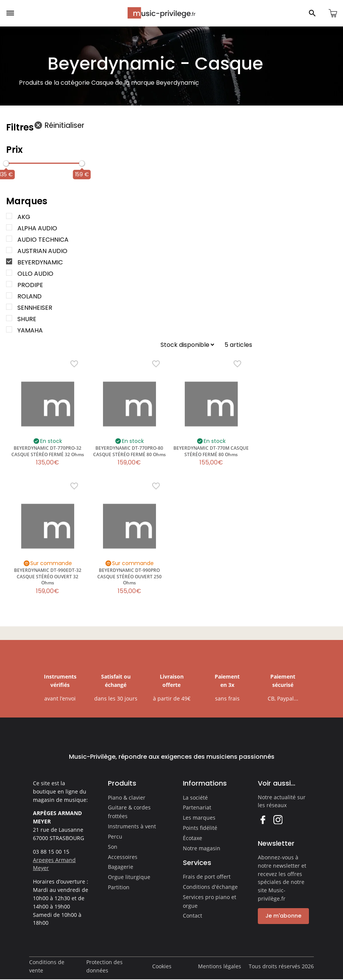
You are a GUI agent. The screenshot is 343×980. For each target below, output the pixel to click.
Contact (193, 916)
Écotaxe (193, 838)
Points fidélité (200, 828)
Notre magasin (202, 848)
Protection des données (104, 966)
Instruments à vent (132, 826)
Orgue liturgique (129, 877)
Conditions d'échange (210, 887)
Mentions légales (220, 966)
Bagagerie (121, 867)
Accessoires (123, 857)
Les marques (199, 818)
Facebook (263, 819)
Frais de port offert (207, 877)
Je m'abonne (283, 916)
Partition (119, 887)
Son (113, 847)
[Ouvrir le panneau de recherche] (312, 13)
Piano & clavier (127, 798)
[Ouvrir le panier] (333, 13)
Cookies (162, 966)
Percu (115, 836)
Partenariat (197, 807)
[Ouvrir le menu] (10, 13)
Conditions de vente (47, 966)
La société (195, 798)
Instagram (278, 819)
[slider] (6, 163)
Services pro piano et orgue (210, 901)
